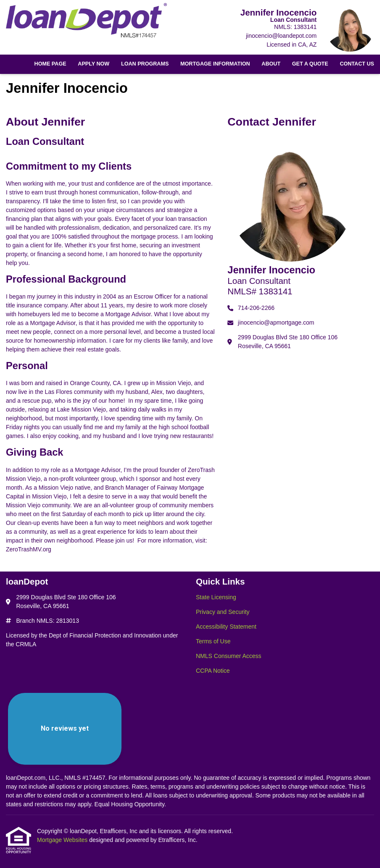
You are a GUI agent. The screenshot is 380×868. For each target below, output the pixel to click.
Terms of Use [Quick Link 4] (213, 641)
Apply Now (94, 64)
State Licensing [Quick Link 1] (216, 597)
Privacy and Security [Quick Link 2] (223, 612)
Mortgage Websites (63, 840)
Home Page (50, 64)
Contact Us (357, 64)
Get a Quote (310, 64)
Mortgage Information (215, 64)
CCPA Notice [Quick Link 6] (213, 671)
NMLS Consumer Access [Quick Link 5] (229, 656)
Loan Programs (145, 64)
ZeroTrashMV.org (29, 549)
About (271, 64)
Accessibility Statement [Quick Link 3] (226, 627)
